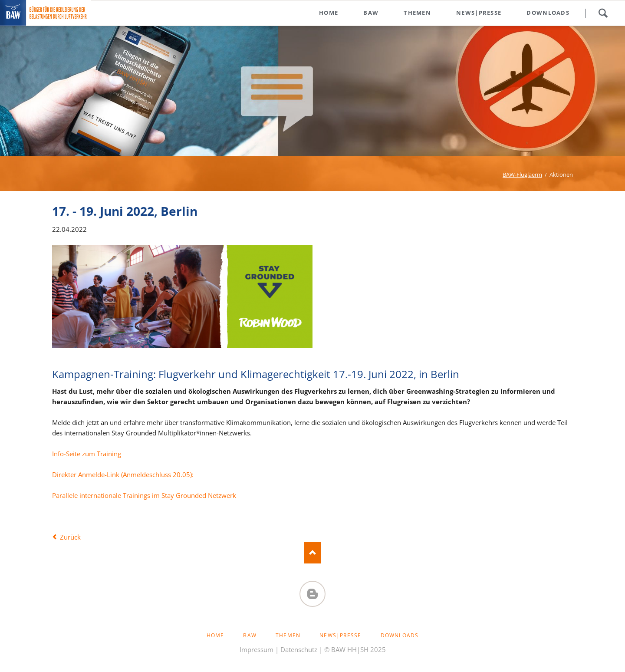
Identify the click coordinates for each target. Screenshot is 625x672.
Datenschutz (299, 649)
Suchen (603, 13)
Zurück (70, 537)
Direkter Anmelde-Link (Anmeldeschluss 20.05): (123, 474)
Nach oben (312, 553)
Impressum (257, 649)
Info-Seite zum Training (87, 454)
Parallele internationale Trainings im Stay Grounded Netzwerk (144, 495)
